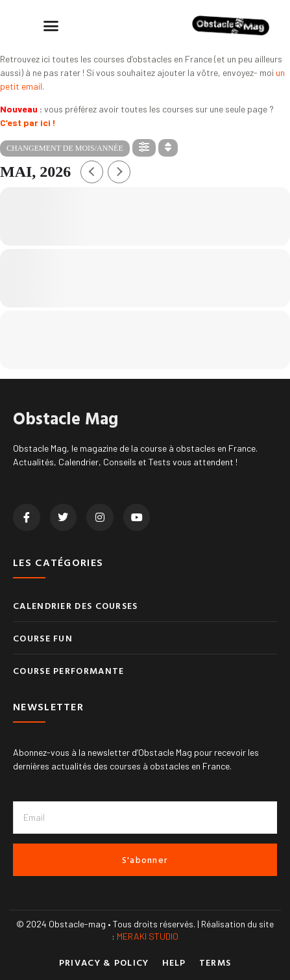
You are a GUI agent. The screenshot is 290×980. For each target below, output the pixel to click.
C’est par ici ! (28, 122)
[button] (51, 26)
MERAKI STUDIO (148, 936)
